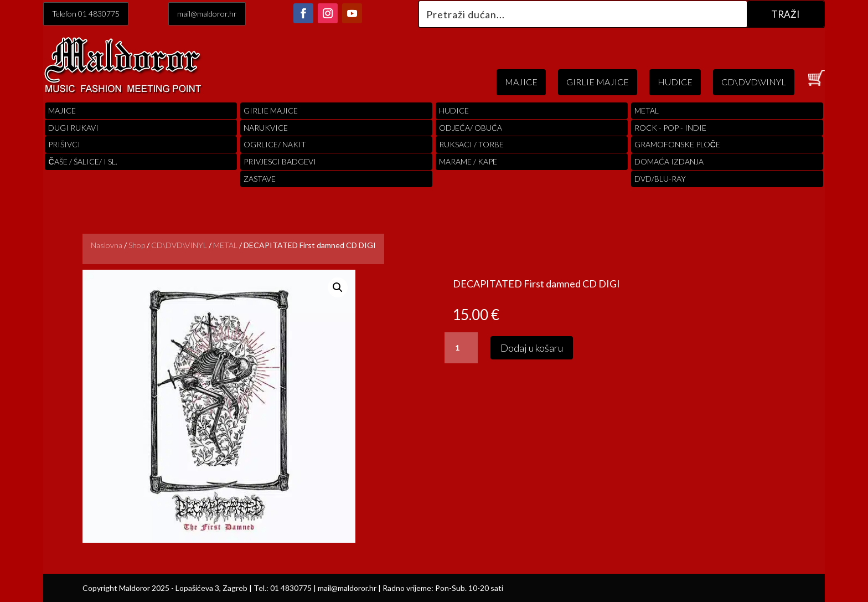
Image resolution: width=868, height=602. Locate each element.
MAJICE (521, 82)
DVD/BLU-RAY (660, 179)
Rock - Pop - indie (670, 128)
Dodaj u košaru (532, 348)
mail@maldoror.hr (207, 14)
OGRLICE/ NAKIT (275, 144)
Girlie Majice (271, 110)
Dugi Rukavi (73, 128)
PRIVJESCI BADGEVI (280, 161)
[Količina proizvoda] (461, 348)
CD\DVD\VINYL (754, 82)
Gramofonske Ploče (677, 144)
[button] (338, 287)
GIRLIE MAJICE (598, 82)
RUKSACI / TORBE (471, 144)
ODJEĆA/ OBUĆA (471, 128)
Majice (62, 110)
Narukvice (266, 128)
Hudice (454, 110)
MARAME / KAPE (468, 161)
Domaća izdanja (669, 161)
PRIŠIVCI (64, 144)
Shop (137, 245)
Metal (647, 110)
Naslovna (107, 245)
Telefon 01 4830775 (86, 14)
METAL (225, 245)
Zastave (260, 179)
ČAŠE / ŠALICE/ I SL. (82, 161)
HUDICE (675, 82)
